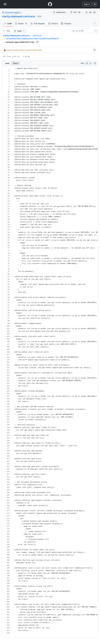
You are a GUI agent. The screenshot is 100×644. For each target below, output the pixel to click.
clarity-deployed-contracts (19, 16)
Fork (76, 12)
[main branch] (19, 31)
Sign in (87, 4)
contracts (37, 36)
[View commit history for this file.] (95, 50)
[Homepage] (50, 4)
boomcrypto (13, 12)
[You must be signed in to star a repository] (91, 12)
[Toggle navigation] (5, 4)
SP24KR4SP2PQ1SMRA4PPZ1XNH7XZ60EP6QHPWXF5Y (32, 39)
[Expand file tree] (7, 31)
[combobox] (83, 31)
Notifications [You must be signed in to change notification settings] (59, 12)
